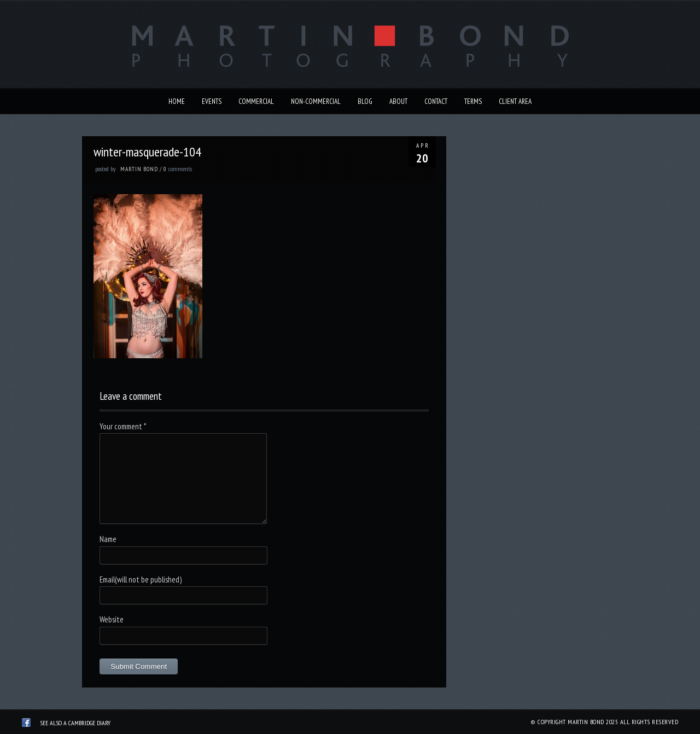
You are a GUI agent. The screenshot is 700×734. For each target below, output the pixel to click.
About (398, 101)
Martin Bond (139, 169)
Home (177, 101)
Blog (365, 101)
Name (108, 539)
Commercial (256, 101)
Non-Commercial (316, 101)
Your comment (123, 426)
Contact (436, 101)
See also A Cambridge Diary (75, 723)
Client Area (515, 101)
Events (212, 101)
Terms (473, 101)
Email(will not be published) (141, 579)
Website (112, 619)
